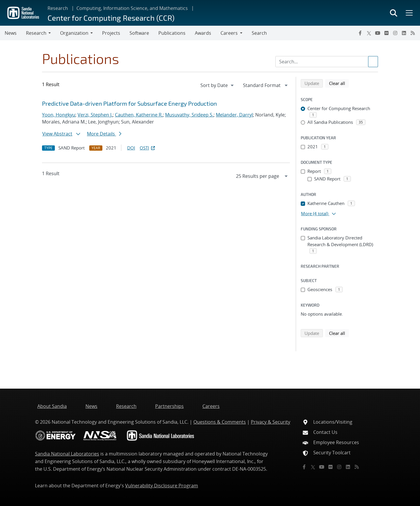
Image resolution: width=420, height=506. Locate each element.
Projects (111, 33)
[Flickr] (386, 33)
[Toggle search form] (394, 13)
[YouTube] (378, 33)
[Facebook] (360, 33)
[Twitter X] (369, 33)
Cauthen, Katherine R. (139, 115)
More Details (104, 134)
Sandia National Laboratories (67, 454)
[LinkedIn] (404, 33)
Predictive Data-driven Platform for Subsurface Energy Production (129, 103)
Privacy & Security (271, 422)
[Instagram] (395, 33)
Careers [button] (229, 33)
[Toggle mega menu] (409, 13)
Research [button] (36, 33)
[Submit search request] (373, 62)
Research (58, 8)
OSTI (148, 148)
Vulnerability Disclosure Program (162, 486)
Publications (172, 33)
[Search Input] (327, 62)
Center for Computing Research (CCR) (111, 18)
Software (139, 33)
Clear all (339, 83)
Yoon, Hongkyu (59, 115)
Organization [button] (74, 33)
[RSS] (413, 33)
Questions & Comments (220, 422)
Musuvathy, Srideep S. (189, 115)
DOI (131, 148)
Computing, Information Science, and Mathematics (132, 8)
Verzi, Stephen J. (95, 115)
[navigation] (218, 85)
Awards (203, 33)
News (11, 33)
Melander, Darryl (234, 115)
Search (259, 33)
